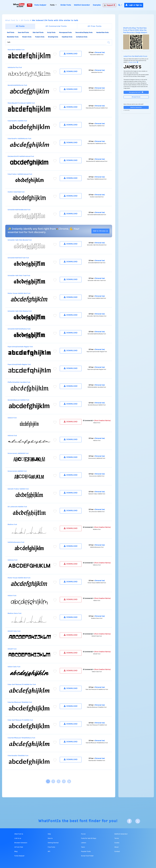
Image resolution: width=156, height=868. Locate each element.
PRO (30, 5)
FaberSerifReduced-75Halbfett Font (20, 702)
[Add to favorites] (55, 54)
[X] (138, 821)
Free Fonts (51, 847)
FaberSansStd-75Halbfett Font (18, 756)
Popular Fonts (86, 852)
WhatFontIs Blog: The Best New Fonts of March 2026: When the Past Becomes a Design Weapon (135, 30)
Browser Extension (21, 843)
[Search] (109, 42)
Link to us (18, 838)
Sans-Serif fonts (23, 33)
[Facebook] (129, 821)
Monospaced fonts (65, 33)
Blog (16, 852)
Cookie (117, 843)
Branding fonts (53, 37)
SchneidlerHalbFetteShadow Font (19, 329)
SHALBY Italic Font (14, 631)
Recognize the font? (136, 92)
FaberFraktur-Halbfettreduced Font (20, 174)
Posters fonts (40, 37)
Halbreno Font (13, 560)
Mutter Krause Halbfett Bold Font (19, 293)
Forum (83, 834)
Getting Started (53, 843)
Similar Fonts (66, 5)
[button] (120, 5)
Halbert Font (12, 596)
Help (49, 834)
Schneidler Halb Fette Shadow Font (20, 311)
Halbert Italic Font (14, 667)
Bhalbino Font (12, 525)
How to (50, 838)
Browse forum (136, 97)
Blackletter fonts (13, 37)
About (116, 847)
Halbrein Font (12, 436)
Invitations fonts (82, 37)
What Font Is (12, 20)
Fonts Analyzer (40, 5)
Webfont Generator (82, 5)
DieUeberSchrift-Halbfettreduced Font (21, 156)
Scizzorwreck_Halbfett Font (17, 471)
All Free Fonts (95, 26)
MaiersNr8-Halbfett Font (16, 50)
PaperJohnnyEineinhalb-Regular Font (20, 347)
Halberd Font (12, 418)
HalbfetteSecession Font (16, 542)
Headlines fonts (67, 37)
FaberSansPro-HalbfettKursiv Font (19, 139)
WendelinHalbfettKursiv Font (17, 85)
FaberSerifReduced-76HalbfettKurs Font (21, 738)
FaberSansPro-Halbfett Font (17, 121)
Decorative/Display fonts (84, 33)
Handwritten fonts (102, 33)
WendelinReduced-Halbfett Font (18, 400)
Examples (97, 5)
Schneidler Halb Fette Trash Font (19, 276)
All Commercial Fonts (56, 26)
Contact (117, 852)
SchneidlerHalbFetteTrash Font (18, 258)
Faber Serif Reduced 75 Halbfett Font (20, 720)
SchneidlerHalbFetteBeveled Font (19, 210)
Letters (84, 843)
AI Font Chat (19, 847)
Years (83, 847)
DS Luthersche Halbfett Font (17, 507)
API (49, 852)
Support (109, 5)
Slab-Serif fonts (38, 33)
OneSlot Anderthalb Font (16, 192)
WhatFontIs (50, 821)
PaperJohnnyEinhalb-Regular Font (19, 365)
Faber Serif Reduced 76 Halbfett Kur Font (22, 685)
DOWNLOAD (71, 54)
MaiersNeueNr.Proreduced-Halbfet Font (21, 103)
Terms (117, 838)
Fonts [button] (53, 5)
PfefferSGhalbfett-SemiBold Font (19, 382)
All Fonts (25, 20)
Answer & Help (134, 62)
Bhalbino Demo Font (15, 613)
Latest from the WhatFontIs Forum (135, 56)
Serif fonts (11, 33)
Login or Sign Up (134, 5)
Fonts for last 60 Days (89, 838)
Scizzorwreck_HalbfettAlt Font (18, 453)
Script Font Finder (87, 856)
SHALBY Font (12, 649)
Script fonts (51, 33)
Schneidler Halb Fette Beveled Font (20, 240)
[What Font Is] (19, 5)
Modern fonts (27, 37)
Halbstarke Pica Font (15, 68)
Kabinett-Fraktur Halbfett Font (18, 489)
